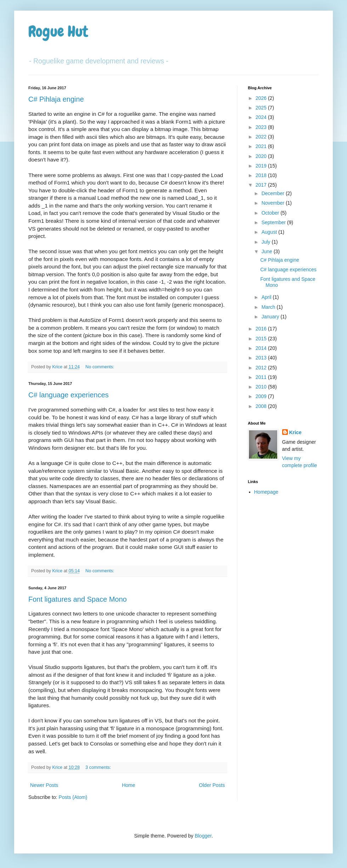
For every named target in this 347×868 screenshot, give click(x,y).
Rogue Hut (58, 32)
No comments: (100, 367)
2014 (262, 348)
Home (128, 785)
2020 (262, 156)
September (274, 222)
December (273, 193)
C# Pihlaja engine (56, 99)
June (267, 251)
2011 (262, 377)
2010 (262, 387)
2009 (262, 396)
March (269, 307)
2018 (262, 175)
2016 (262, 329)
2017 (262, 185)
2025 (262, 108)
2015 (262, 339)
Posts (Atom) (73, 797)
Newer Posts (44, 785)
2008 (262, 406)
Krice (295, 432)
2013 (262, 358)
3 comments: (99, 767)
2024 (262, 117)
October (271, 213)
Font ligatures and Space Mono (78, 599)
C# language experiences (69, 395)
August (270, 232)
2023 (262, 127)
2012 (262, 368)
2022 (262, 137)
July (266, 242)
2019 (262, 166)
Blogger (203, 836)
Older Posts (212, 785)
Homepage (266, 492)
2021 (262, 146)
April (267, 297)
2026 (262, 98)
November (273, 203)
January (271, 317)
